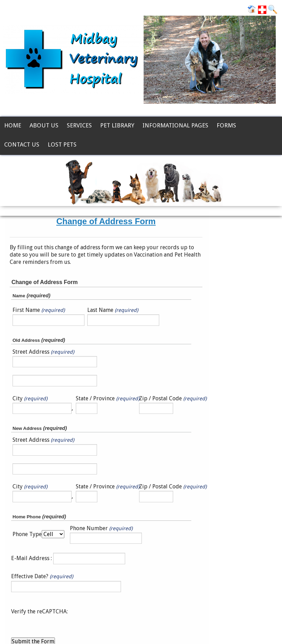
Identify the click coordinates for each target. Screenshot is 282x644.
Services (79, 125)
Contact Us (22, 144)
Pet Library (117, 125)
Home (13, 125)
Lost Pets (62, 144)
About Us (44, 125)
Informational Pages (175, 125)
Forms (226, 125)
